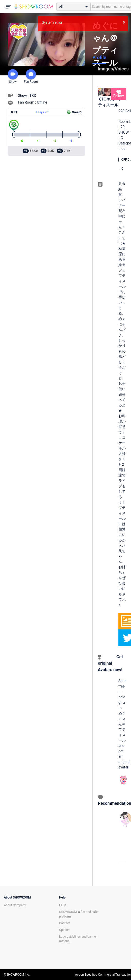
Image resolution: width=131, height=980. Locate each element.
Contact (64, 923)
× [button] (124, 22)
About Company (15, 905)
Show (13, 76)
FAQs (63, 905)
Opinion (64, 930)
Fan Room (31, 76)
